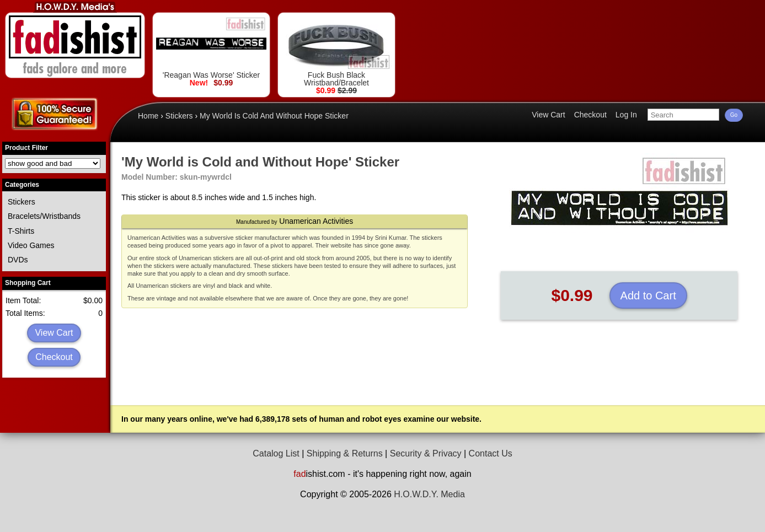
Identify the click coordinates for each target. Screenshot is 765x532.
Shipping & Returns (345, 453)
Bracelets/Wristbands (44, 216)
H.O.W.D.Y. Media (429, 494)
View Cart (54, 333)
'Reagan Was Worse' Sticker (211, 48)
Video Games (31, 245)
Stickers (22, 202)
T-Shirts (21, 231)
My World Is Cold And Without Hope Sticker (274, 116)
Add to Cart (648, 295)
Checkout (54, 357)
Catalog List (276, 453)
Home (148, 116)
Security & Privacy (426, 453)
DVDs (18, 260)
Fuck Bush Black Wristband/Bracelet (336, 52)
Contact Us (491, 453)
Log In (626, 115)
